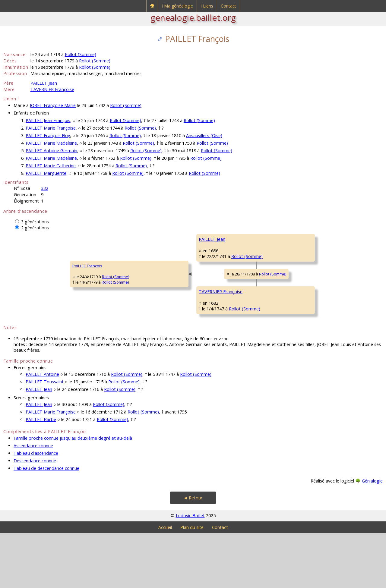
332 (45, 188)
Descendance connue (35, 516)
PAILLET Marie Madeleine (51, 143)
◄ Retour (193, 553)
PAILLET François (22, 293)
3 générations (35, 222)
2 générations (35, 228)
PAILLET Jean (44, 83)
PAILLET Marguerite (46, 173)
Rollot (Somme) (81, 54)
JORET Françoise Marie (53, 105)
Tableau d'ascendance (36, 508)
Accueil (165, 582)
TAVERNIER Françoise (52, 89)
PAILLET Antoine (277, 239)
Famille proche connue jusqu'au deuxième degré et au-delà (73, 493)
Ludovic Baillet (190, 570)
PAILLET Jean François (48, 120)
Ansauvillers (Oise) (204, 135)
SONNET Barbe (276, 275)
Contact (228, 6)
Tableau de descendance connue (46, 523)
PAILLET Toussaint (45, 437)
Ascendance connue (33, 500)
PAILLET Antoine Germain (51, 151)
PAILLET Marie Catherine (51, 166)
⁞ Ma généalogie (177, 6)
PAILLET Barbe (41, 474)
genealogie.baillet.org (193, 17)
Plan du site (192, 582)
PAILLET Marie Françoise (51, 128)
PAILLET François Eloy (48, 135)
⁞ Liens (207, 6)
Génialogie (372, 536)
